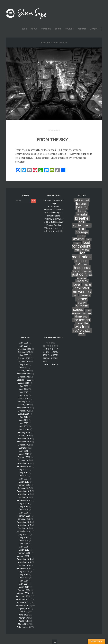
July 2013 (23, 612)
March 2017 (24, 482)
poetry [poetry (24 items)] (82, 303)
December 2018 (24, 439)
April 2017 (24, 479)
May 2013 (23, 618)
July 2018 (23, 448)
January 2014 (23, 593)
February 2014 (24, 590)
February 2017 (24, 485)
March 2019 (24, 429)
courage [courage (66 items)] (82, 232)
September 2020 (24, 380)
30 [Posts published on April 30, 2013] (46, 361)
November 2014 (24, 562)
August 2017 (24, 470)
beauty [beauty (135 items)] (82, 207)
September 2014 (24, 568)
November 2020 (24, 374)
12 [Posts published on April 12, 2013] (53, 352)
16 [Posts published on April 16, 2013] (46, 355)
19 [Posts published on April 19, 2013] (53, 355)
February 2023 (24, 358)
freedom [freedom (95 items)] (82, 261)
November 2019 (24, 408)
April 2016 (24, 513)
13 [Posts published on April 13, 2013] (55, 352)
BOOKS (57, 29)
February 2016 (24, 516)
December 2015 (24, 522)
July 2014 (24, 575)
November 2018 (24, 442)
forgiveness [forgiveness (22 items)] (82, 250)
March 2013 (23, 624)
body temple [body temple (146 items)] (81, 213)
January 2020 (24, 405)
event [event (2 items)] (89, 239)
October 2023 (24, 352)
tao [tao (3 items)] (89, 313)
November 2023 (24, 349)
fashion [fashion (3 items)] (77, 243)
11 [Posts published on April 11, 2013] (51, 352)
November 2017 (24, 463)
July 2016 (24, 507)
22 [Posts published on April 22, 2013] (44, 358)
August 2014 (24, 572)
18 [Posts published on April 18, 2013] (51, 355)
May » (55, 364)
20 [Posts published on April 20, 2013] (55, 355)
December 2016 (24, 491)
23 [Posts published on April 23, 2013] (46, 358)
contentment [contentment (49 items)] (82, 225)
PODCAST (81, 29)
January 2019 (24, 436)
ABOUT (33, 29)
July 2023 (24, 355)
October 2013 (23, 602)
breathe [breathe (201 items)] (82, 218)
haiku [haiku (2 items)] (86, 265)
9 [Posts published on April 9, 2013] (46, 352)
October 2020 (24, 377)
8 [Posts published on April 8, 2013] (44, 352)
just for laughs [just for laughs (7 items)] (85, 276)
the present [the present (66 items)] (82, 320)
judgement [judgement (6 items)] (86, 271)
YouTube (69, 29)
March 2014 (24, 587)
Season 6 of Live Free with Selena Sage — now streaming (54, 213)
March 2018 (24, 454)
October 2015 (24, 528)
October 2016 (24, 497)
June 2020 (24, 389)
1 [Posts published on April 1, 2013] (44, 349)
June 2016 (24, 510)
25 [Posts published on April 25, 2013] (51, 358)
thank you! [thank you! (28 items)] (82, 317)
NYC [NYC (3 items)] (75, 296)
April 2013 (23, 621)
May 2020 (24, 392)
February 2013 (23, 627)
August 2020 (24, 383)
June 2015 (24, 541)
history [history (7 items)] (76, 271)
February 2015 (24, 553)
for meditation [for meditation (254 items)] (81, 255)
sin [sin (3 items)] (84, 313)
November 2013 (23, 599)
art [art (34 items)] (87, 200)
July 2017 (24, 473)
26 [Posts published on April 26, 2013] (53, 358)
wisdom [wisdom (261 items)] (82, 327)
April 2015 (24, 547)
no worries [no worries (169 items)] (82, 292)
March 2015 (24, 550)
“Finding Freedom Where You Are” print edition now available (54, 228)
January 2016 (24, 519)
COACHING (45, 29)
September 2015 (24, 531)
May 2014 (24, 581)
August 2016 (24, 504)
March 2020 (24, 398)
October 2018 (24, 445)
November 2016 (24, 494)
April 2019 (24, 426)
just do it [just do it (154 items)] (79, 274)
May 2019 (24, 423)
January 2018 (24, 460)
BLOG (24, 29)
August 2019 (24, 414)
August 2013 (23, 609)
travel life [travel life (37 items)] (82, 323)
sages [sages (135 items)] (78, 309)
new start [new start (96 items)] (82, 288)
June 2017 (24, 476)
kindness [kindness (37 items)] (82, 281)
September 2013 (23, 606)
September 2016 (24, 500)
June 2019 (24, 420)
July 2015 (24, 538)
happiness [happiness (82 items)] (82, 268)
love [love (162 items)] (76, 284)
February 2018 (24, 457)
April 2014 (24, 584)
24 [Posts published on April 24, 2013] (48, 358)
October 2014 (24, 565)
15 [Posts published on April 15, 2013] (44, 355)
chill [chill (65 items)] (82, 222)
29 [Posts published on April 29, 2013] (44, 361)
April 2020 (24, 395)
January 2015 (23, 556)
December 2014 (24, 559)
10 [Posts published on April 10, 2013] (48, 352)
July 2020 (24, 386)
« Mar (46, 364)
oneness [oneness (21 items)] (85, 295)
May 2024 (24, 346)
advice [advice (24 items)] (79, 200)
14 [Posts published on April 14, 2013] (57, 352)
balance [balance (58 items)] (82, 204)
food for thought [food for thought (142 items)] (81, 244)
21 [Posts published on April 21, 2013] (57, 355)
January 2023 (24, 361)
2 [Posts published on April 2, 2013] (46, 349)
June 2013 (23, 615)
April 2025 (24, 343)
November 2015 (24, 525)
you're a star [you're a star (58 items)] (82, 331)
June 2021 (24, 368)
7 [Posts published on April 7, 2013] (57, 349)
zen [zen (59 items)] (82, 334)
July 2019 (24, 417)
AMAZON (93, 29)
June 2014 (24, 578)
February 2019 (24, 432)
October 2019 (24, 411)
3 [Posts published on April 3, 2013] (48, 349)
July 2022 (24, 364)
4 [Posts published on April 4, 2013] (51, 349)
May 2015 (24, 544)
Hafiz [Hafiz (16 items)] (79, 264)
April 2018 (24, 451)
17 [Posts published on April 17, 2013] (48, 355)
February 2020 (24, 402)
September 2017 (24, 466)
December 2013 (23, 596)
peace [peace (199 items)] (82, 299)
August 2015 (24, 534)
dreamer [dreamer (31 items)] (79, 239)
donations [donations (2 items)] (82, 236)
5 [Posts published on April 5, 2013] (53, 349)
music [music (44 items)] (87, 285)
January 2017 (24, 488)
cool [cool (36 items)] (82, 229)
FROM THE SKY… (54, 139)
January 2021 (24, 371)
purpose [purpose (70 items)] (82, 306)
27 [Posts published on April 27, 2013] (55, 358)
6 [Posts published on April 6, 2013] (55, 349)
